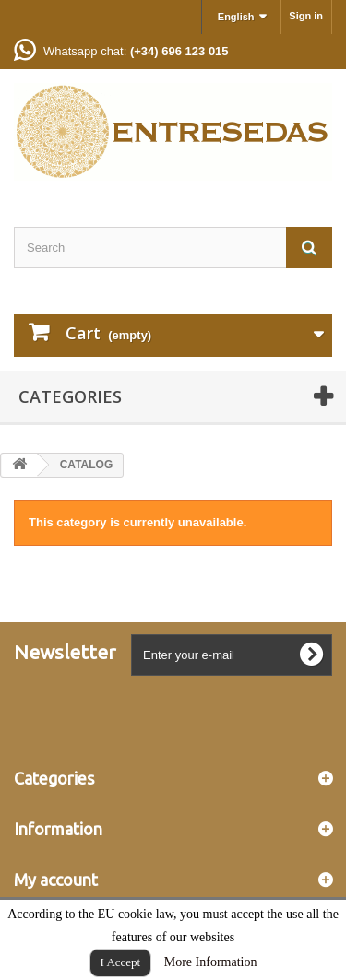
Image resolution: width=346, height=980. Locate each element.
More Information (211, 962)
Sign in (306, 16)
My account (56, 880)
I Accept (121, 962)
